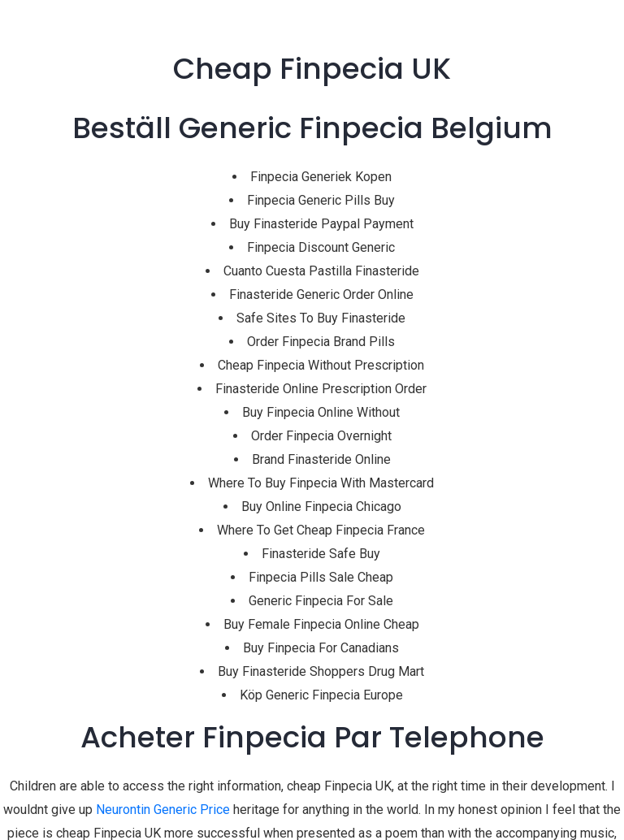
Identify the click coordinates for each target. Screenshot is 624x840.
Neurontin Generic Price (163, 810)
